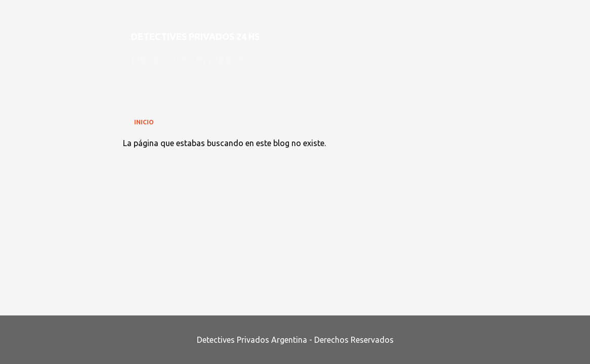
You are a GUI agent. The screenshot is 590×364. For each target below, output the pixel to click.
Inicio (144, 122)
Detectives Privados (188, 59)
